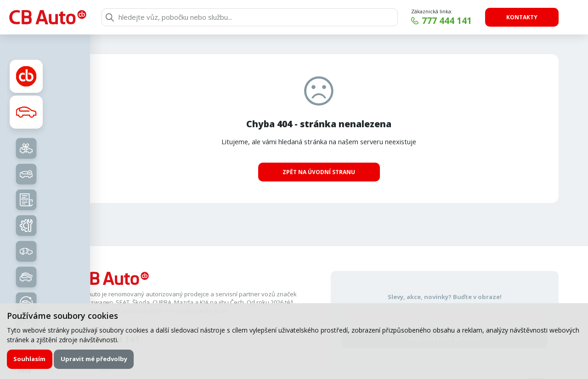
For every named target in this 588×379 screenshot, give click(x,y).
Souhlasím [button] (29, 359)
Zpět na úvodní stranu (319, 172)
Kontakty (522, 17)
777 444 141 (447, 21)
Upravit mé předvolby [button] (94, 359)
